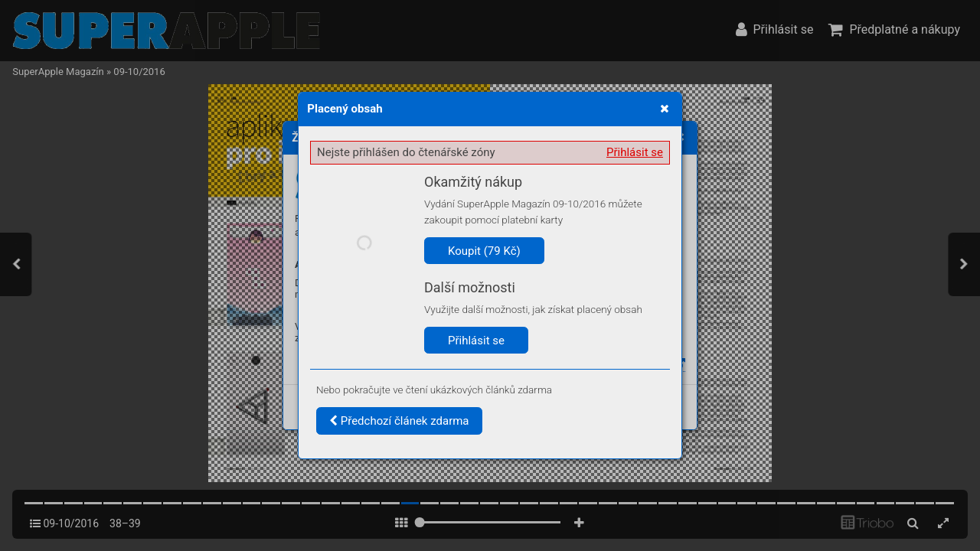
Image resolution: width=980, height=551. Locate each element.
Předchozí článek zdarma (399, 421)
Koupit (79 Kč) (484, 251)
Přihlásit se (635, 152)
